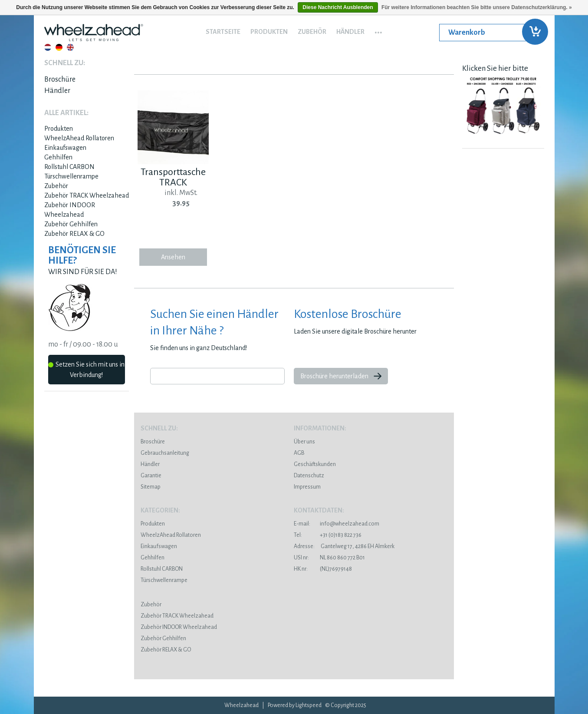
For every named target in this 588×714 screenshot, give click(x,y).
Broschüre (60, 79)
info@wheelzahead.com (350, 524)
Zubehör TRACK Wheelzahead (87, 195)
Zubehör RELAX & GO (74, 234)
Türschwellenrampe (71, 176)
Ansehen (173, 257)
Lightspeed (309, 705)
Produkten (269, 32)
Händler (350, 32)
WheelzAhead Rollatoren (79, 138)
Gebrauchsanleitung (165, 453)
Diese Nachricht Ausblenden (338, 7)
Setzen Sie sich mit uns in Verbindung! (86, 370)
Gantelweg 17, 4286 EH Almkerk (344, 546)
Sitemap (151, 487)
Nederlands (48, 47)
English (70, 47)
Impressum (307, 487)
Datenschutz (309, 476)
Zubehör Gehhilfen (71, 224)
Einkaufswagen (65, 148)
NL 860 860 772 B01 (329, 558)
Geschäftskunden (315, 464)
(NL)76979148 (323, 569)
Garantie (151, 476)
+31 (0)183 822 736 (328, 535)
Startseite (223, 32)
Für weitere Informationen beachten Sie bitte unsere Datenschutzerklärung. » (477, 7)
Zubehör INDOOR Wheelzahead (179, 627)
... (378, 30)
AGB (299, 453)
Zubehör (312, 32)
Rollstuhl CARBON (69, 167)
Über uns (304, 442)
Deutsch (59, 47)
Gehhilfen (58, 157)
